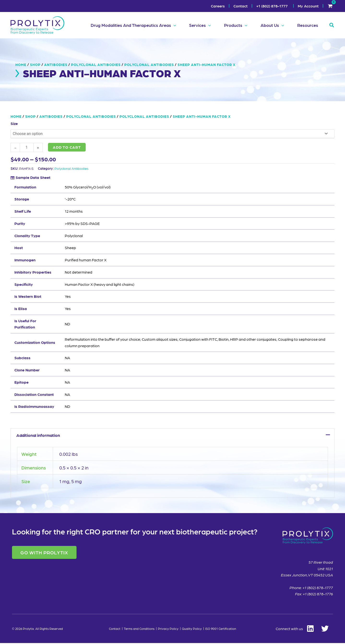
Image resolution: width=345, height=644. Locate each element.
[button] (168, 25)
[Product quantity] (27, 147)
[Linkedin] (297, 630)
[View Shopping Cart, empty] (330, 6)
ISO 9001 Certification (221, 630)
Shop (35, 64)
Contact (115, 630)
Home (21, 64)
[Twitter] (327, 630)
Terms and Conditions (139, 630)
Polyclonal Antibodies (71, 168)
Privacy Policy (168, 630)
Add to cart (67, 147)
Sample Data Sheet (33, 177)
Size (14, 123)
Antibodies (56, 64)
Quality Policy (192, 630)
